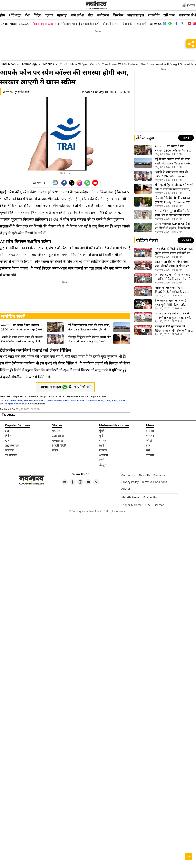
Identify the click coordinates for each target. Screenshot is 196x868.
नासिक (103, 450)
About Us (144, 475)
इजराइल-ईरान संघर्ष (90, 24)
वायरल (150, 431)
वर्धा (101, 460)
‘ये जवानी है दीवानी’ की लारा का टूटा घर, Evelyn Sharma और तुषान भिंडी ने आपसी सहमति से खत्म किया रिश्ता (172, 200)
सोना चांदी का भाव (111, 24)
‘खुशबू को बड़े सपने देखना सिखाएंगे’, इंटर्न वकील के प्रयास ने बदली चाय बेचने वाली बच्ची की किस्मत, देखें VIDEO (173, 290)
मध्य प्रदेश (77, 15)
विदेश (38, 15)
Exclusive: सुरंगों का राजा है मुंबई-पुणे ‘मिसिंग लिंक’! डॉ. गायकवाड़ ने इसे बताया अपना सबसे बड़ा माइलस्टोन (171, 303)
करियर (150, 436)
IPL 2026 (24, 24)
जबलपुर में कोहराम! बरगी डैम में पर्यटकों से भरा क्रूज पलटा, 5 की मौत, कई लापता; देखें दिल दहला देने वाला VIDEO (172, 315)
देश (28, 15)
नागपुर (103, 440)
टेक (148, 445)
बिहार (55, 450)
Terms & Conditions (154, 482)
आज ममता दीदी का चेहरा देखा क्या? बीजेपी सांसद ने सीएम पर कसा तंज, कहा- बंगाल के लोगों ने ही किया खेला (173, 264)
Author (126, 489)
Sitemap (159, 505)
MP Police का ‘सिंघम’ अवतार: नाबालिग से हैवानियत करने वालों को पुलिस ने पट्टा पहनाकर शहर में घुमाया (173, 277)
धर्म (148, 450)
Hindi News (8, 64)
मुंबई (102, 431)
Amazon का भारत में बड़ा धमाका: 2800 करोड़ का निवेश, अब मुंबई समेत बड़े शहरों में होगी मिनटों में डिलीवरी (22, 327)
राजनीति (154, 15)
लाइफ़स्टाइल (136, 15)
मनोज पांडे (24, 92)
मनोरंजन (103, 15)
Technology (30, 64)
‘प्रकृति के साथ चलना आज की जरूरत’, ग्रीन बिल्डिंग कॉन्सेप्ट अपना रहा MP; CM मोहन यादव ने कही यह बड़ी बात (22, 339)
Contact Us (128, 475)
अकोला (103, 455)
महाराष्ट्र (62, 15)
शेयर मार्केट (128, 24)
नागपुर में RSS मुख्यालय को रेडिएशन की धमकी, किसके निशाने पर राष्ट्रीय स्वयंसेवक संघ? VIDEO (174, 328)
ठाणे (102, 445)
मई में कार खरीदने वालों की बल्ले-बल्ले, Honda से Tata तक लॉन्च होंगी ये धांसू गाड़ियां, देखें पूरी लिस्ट (89, 327)
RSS (147, 505)
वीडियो (150, 455)
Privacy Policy (130, 482)
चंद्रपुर (102, 465)
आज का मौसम (143, 24)
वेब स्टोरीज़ (11, 455)
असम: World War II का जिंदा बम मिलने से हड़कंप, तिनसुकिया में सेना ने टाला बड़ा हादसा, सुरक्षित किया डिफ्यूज (174, 226)
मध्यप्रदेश (57, 440)
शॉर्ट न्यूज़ (15, 15)
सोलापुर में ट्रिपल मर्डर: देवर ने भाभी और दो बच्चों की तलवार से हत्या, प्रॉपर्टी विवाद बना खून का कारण (89, 339)
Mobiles (49, 64)
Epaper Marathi (131, 505)
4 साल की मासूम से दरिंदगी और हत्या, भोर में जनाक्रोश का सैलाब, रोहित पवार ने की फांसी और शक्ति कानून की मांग (173, 213)
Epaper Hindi (151, 497)
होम (3, 15)
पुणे (101, 436)
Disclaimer (160, 475)
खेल (91, 15)
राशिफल (169, 15)
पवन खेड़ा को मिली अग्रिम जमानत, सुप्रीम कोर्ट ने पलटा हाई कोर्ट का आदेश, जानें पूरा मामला (174, 251)
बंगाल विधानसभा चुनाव (67, 24)
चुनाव (49, 15)
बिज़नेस (118, 15)
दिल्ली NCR (59, 445)
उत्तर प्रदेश (58, 436)
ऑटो (149, 440)
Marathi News (130, 497)
